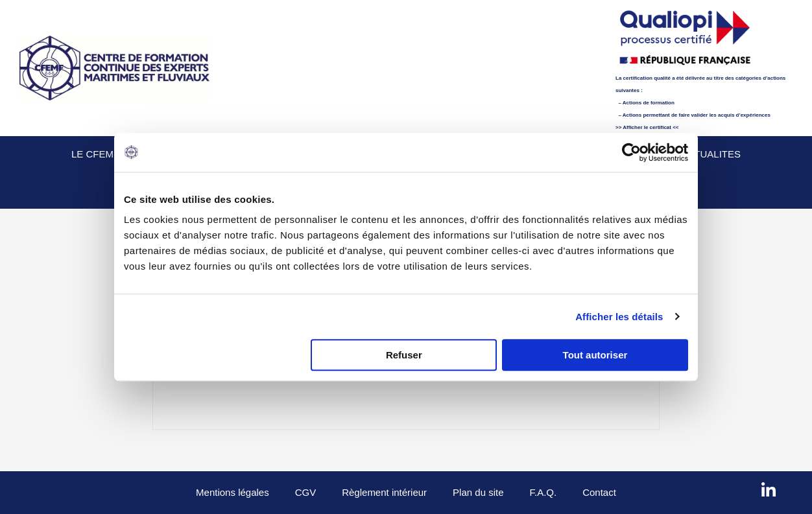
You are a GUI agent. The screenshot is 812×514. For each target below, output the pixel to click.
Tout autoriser (595, 355)
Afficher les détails (619, 317)
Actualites (710, 154)
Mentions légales (233, 492)
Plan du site (478, 492)
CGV (306, 492)
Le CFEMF (95, 154)
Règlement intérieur (384, 492)
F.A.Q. (543, 492)
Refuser (404, 355)
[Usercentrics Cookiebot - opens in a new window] (631, 152)
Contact (599, 492)
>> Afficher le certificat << (647, 127)
